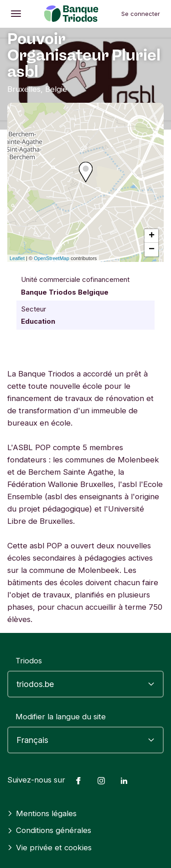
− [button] (152, 250)
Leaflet (17, 258)
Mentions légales (42, 813)
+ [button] (152, 236)
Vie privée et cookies (49, 848)
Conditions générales (49, 830)
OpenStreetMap (52, 258)
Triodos (29, 661)
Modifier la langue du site (61, 717)
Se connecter (141, 14)
